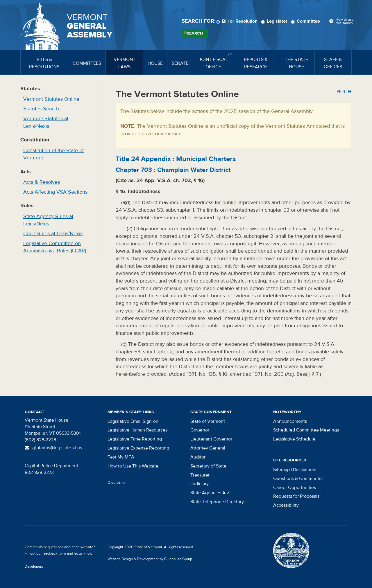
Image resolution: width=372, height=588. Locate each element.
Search (195, 33)
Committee (306, 21)
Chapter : (173, 170)
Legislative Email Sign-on (133, 421)
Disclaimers (305, 470)
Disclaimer (117, 483)
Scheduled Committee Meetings (306, 430)
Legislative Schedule (294, 439)
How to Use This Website (133, 466)
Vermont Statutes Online (51, 99)
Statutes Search (41, 109)
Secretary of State (208, 466)
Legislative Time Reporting (135, 439)
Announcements (290, 421)
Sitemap (281, 470)
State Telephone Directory (217, 502)
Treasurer (200, 475)
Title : (176, 159)
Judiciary (200, 484)
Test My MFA (121, 457)
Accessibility (286, 505)
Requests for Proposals (296, 496)
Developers (34, 567)
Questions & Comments (297, 479)
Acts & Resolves (42, 182)
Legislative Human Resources (137, 430)
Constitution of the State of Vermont (53, 154)
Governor (200, 430)
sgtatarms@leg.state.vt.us (53, 448)
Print (344, 91)
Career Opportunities (295, 488)
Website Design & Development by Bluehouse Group (150, 559)
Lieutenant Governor (211, 439)
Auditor (198, 457)
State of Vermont (208, 421)
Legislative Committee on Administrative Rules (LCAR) (55, 247)
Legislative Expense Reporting (138, 448)
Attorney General (208, 448)
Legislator (275, 21)
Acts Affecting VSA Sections (55, 192)
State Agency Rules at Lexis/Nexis (48, 220)
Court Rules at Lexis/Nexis (53, 234)
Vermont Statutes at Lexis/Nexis (46, 122)
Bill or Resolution (238, 21)
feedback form (54, 553)
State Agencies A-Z (210, 493)
